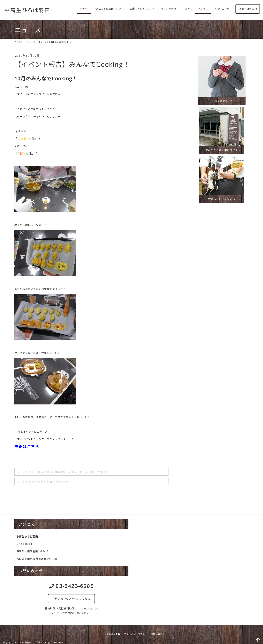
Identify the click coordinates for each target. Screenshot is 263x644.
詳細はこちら (27, 447)
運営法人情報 (113, 634)
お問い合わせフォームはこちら (71, 599)
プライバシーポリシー (136, 634)
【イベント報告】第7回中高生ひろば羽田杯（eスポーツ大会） (66, 472)
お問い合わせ (158, 634)
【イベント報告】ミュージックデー (47, 482)
